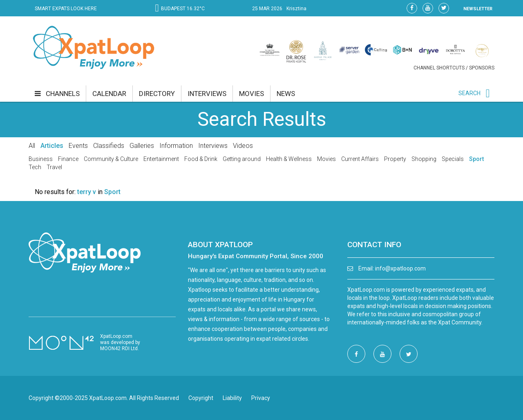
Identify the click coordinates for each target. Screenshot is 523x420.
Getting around (242, 159)
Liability (232, 398)
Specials (453, 159)
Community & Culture (111, 159)
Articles (52, 146)
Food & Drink (201, 159)
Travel (54, 167)
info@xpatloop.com (400, 268)
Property (395, 159)
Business (41, 159)
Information (176, 146)
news (286, 94)
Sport (476, 159)
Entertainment (161, 159)
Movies (326, 159)
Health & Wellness (289, 159)
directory (157, 94)
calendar (109, 94)
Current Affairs (360, 159)
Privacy (261, 398)
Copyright (201, 398)
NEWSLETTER (478, 9)
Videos (243, 146)
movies (251, 94)
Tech (35, 167)
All (32, 146)
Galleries (142, 146)
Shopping (424, 159)
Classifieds (109, 146)
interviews (207, 94)
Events (78, 146)
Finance (68, 159)
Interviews (213, 146)
